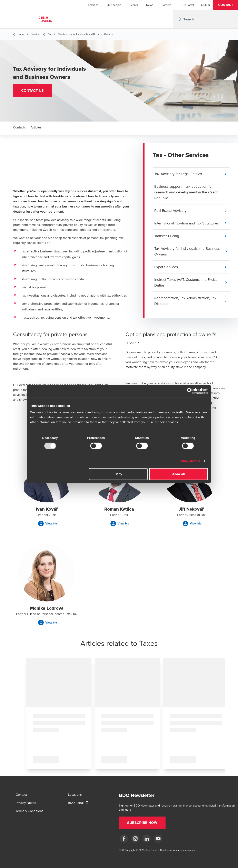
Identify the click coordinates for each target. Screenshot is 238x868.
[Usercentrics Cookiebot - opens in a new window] (190, 391)
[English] (208, 5)
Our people (114, 5)
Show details (191, 461)
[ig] (135, 839)
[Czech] (203, 5)
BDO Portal (187, 5)
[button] (226, 5)
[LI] (147, 839)
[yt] (158, 839)
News (150, 5)
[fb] (124, 839)
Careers (166, 5)
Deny (118, 474)
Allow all (179, 474)
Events (134, 5)
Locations (93, 5)
